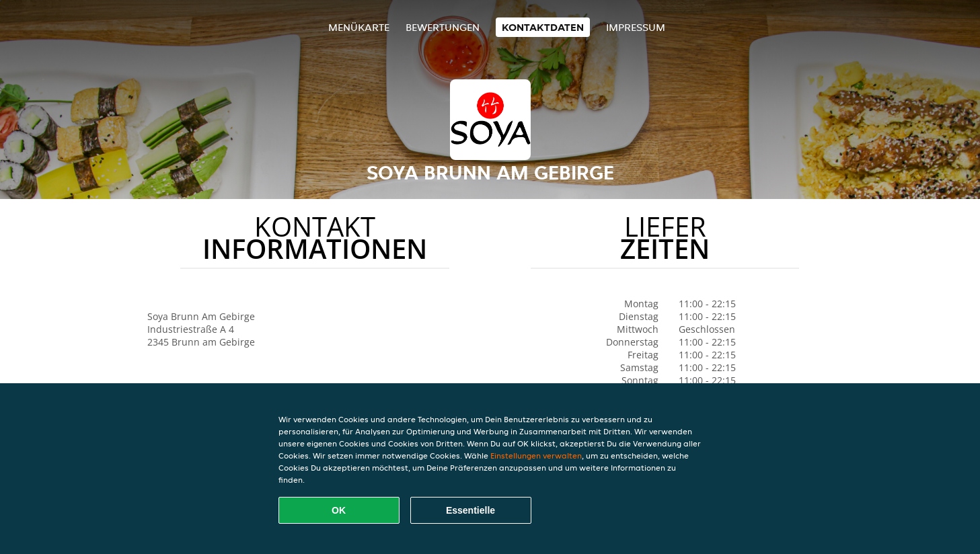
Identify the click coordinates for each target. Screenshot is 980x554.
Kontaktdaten (543, 27)
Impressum (636, 27)
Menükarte (359, 27)
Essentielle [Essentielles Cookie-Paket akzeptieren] (470, 510)
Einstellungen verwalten (536, 456)
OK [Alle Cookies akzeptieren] (339, 510)
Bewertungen (443, 27)
